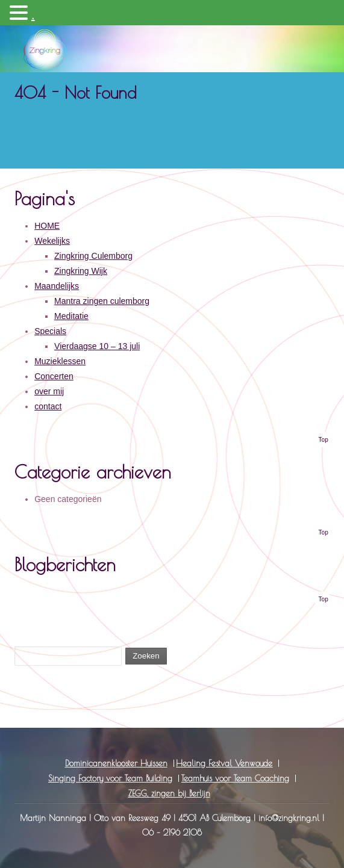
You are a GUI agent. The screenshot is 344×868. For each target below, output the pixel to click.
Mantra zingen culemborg (102, 301)
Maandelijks (57, 286)
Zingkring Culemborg (93, 256)
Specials (50, 331)
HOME (47, 226)
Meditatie (71, 316)
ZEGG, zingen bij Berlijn (169, 793)
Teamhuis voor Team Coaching (235, 778)
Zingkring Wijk (81, 271)
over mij (49, 391)
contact (48, 406)
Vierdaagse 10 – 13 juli (97, 346)
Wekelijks (52, 241)
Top (324, 440)
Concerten (54, 376)
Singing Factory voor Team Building (110, 778)
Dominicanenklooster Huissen (116, 763)
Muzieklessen (60, 361)
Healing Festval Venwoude (224, 763)
